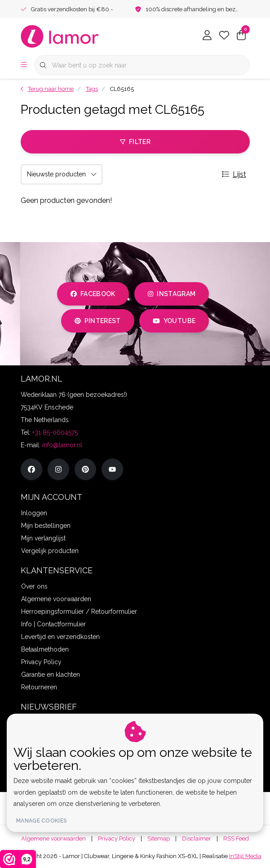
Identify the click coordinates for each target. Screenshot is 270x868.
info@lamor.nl (62, 445)
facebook (93, 294)
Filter (135, 142)
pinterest (98, 321)
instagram (172, 294)
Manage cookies (42, 821)
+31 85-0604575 (55, 432)
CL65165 (122, 89)
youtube (174, 321)
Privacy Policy (117, 839)
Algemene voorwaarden (53, 839)
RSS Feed (236, 839)
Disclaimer (197, 839)
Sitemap (159, 839)
